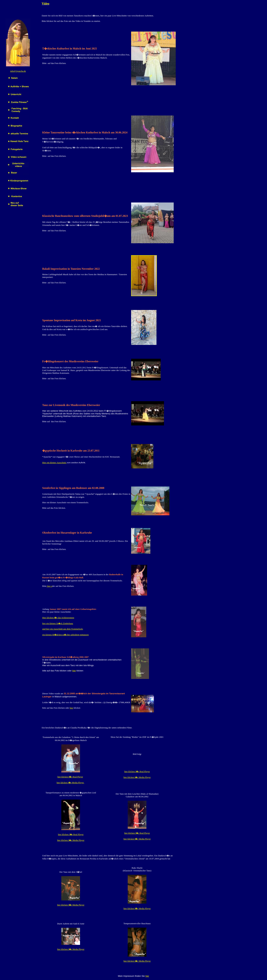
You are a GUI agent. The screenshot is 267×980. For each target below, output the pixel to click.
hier (74, 671)
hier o (49, 586)
